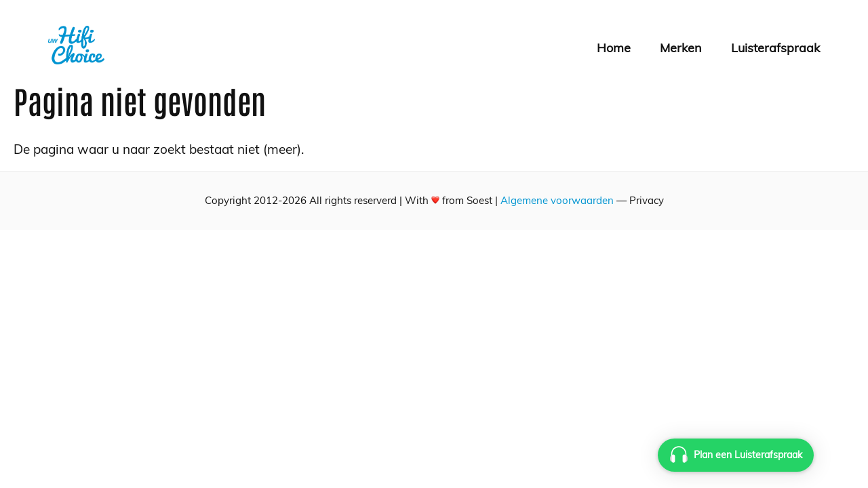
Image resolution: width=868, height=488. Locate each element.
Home (614, 47)
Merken (681, 47)
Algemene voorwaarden (557, 200)
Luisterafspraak (775, 47)
